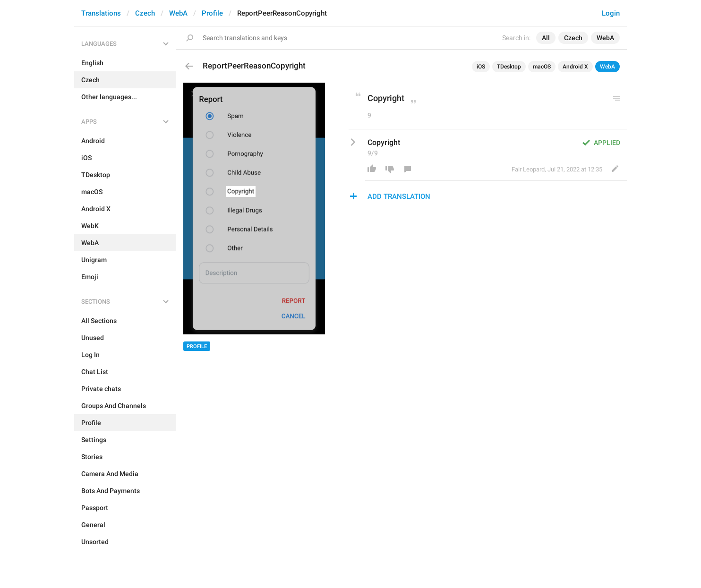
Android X (575, 67)
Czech (145, 13)
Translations (101, 13)
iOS (481, 67)
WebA (178, 13)
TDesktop (509, 67)
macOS (542, 67)
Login (611, 13)
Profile (212, 13)
